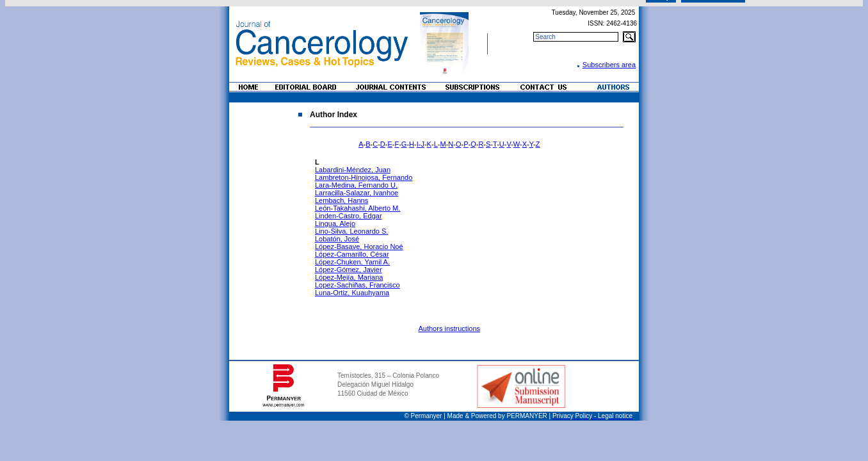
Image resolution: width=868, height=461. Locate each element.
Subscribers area (609, 65)
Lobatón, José (337, 239)
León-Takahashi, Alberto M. (358, 208)
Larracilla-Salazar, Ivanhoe (357, 193)
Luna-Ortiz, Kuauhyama (352, 293)
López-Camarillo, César (352, 254)
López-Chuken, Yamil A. (352, 262)
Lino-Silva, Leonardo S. (351, 231)
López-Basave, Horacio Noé (359, 247)
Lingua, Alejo (335, 223)
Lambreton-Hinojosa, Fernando (364, 177)
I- (419, 144)
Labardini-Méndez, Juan (353, 170)
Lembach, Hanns (342, 200)
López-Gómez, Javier (349, 270)
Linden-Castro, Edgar (349, 216)
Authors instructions (449, 328)
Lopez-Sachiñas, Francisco (358, 285)
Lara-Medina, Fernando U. (356, 185)
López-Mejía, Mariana (349, 277)
